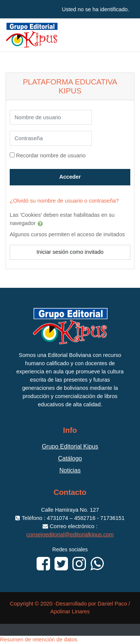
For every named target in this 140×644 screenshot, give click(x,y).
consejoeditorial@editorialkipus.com (70, 534)
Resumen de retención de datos (39, 640)
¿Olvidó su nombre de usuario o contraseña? (64, 201)
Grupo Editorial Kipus (70, 446)
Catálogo (70, 458)
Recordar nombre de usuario (51, 155)
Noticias (70, 470)
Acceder (70, 177)
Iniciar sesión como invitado (70, 252)
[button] (42, 224)
